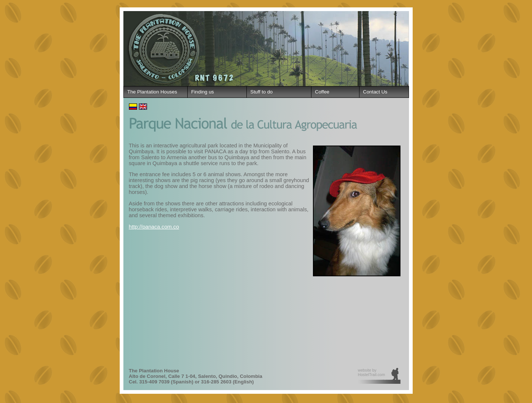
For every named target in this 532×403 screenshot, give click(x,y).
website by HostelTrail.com (372, 372)
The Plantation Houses (152, 92)
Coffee (322, 92)
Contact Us (375, 92)
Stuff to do (262, 92)
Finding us (203, 92)
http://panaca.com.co (154, 227)
